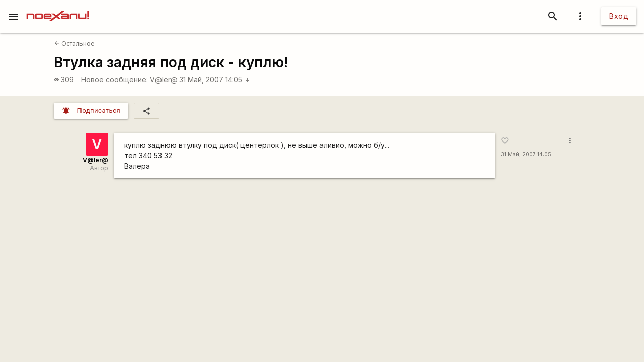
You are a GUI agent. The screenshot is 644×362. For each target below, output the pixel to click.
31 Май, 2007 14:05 (215, 80)
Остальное (74, 43)
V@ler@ (164, 80)
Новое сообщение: (114, 80)
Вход (619, 16)
